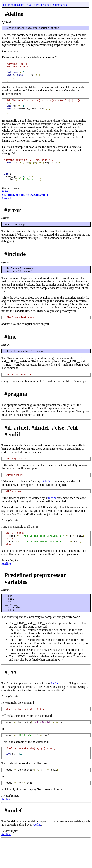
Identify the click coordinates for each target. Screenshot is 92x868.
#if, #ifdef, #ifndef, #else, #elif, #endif (25, 207)
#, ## (5, 204)
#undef (6, 211)
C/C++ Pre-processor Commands (47, 5)
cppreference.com (14, 5)
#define (47, 499)
